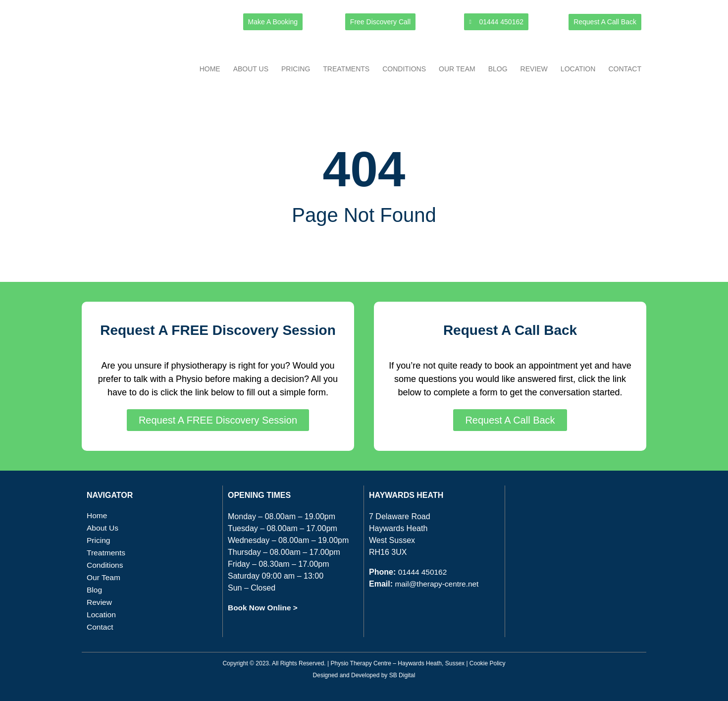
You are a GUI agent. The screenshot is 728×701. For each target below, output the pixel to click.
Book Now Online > (264, 608)
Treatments (346, 69)
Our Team (457, 69)
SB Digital (402, 675)
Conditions (404, 69)
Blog (498, 69)
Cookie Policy (488, 663)
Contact (625, 69)
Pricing (296, 69)
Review (534, 69)
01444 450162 (423, 572)
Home (210, 69)
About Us (251, 69)
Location (578, 69)
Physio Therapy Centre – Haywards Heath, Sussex (397, 663)
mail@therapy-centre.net (438, 584)
